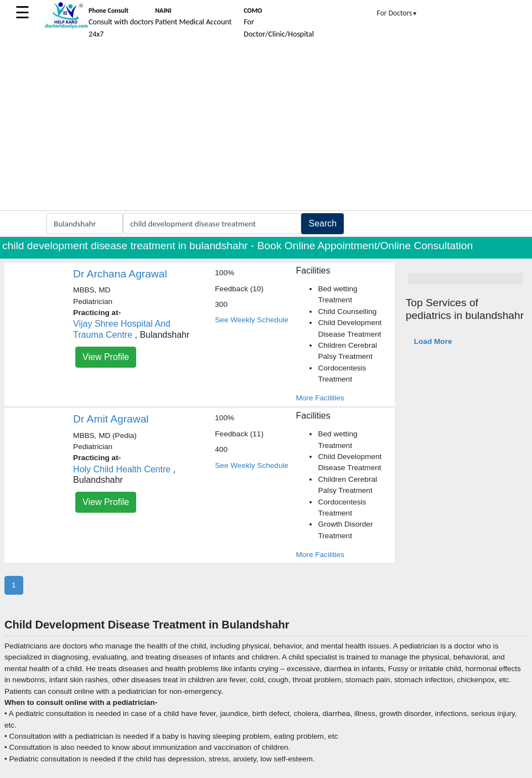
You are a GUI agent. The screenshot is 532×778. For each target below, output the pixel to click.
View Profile (106, 357)
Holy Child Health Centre (122, 469)
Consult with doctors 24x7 (121, 23)
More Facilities (320, 398)
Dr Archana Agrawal (120, 274)
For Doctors (397, 13)
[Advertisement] (266, 127)
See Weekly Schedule (252, 320)
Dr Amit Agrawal (111, 419)
